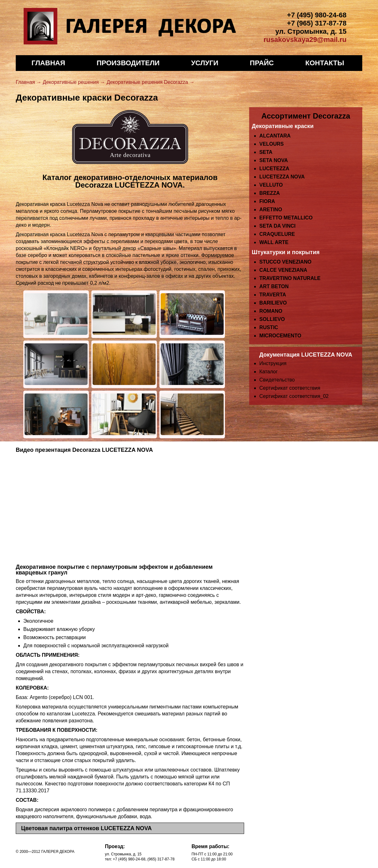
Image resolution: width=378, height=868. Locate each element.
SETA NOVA (273, 160)
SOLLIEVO (272, 319)
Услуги (205, 63)
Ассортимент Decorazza (306, 116)
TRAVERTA (273, 295)
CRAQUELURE (277, 234)
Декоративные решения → (74, 82)
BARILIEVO (273, 303)
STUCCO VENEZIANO (285, 262)
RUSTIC (269, 327)
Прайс (262, 63)
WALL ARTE (274, 242)
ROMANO (271, 311)
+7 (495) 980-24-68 (317, 15)
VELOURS (271, 144)
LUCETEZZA (274, 169)
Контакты (325, 63)
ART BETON (274, 286)
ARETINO (271, 210)
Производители (128, 63)
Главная (48, 63)
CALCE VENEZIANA (283, 270)
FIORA (267, 201)
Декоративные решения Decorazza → (150, 82)
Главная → (29, 82)
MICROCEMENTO (280, 336)
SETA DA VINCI (277, 226)
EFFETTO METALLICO (286, 218)
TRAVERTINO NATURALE (290, 278)
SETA (266, 152)
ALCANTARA (275, 136)
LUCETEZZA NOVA (282, 177)
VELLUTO (271, 185)
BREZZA (269, 193)
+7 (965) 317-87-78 (317, 23)
